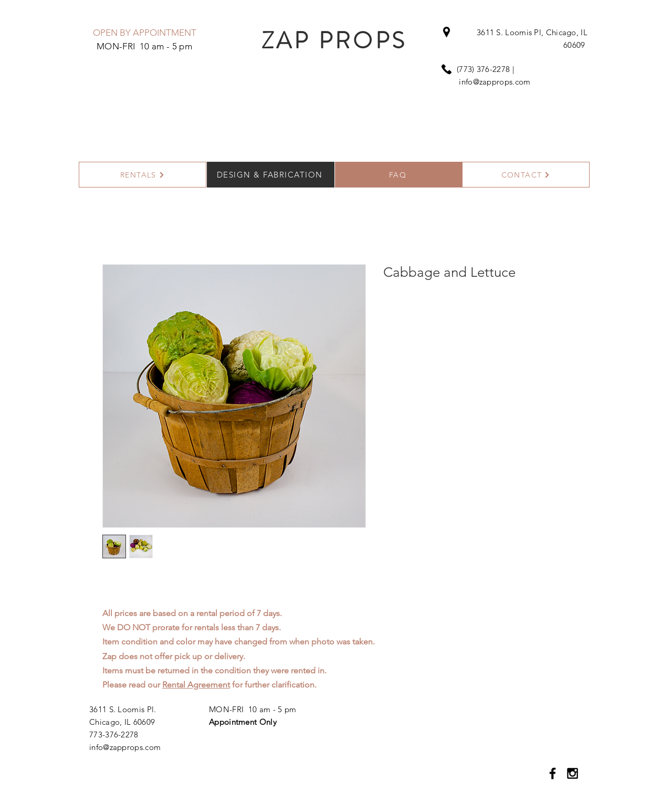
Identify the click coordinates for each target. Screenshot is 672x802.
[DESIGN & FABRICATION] (271, 175)
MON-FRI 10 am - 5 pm (253, 709)
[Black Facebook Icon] (553, 773)
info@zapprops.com (495, 82)
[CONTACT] (526, 175)
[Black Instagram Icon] (573, 773)
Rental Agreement (196, 685)
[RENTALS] (143, 175)
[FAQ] (399, 175)
